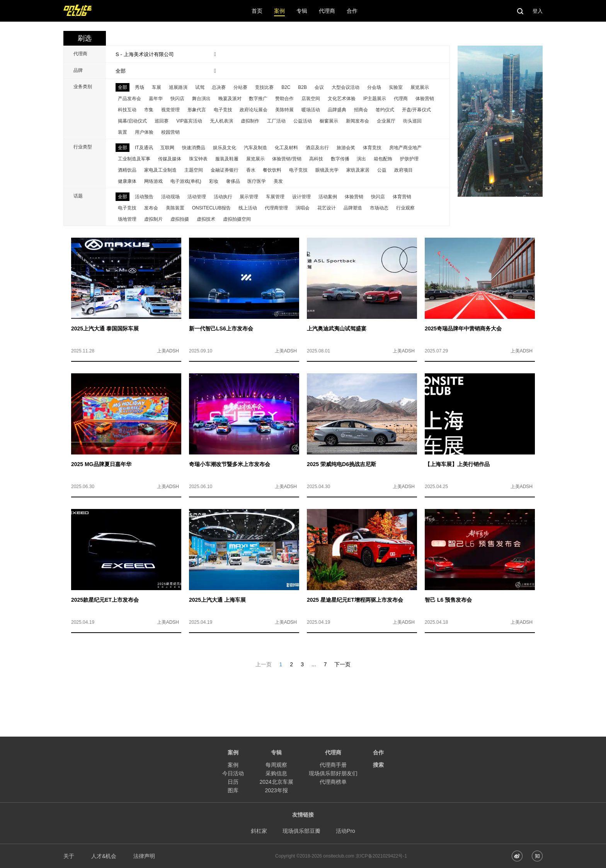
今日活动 (233, 773)
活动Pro (346, 831)
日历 (233, 782)
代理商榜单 (333, 782)
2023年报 (276, 790)
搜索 (378, 765)
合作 (378, 752)
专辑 (276, 752)
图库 (233, 790)
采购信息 (276, 773)
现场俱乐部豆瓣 (301, 831)
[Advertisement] (303, 686)
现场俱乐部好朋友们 (333, 773)
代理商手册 (333, 765)
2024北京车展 (276, 782)
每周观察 (276, 765)
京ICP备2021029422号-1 (381, 856)
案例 (233, 765)
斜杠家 (259, 831)
